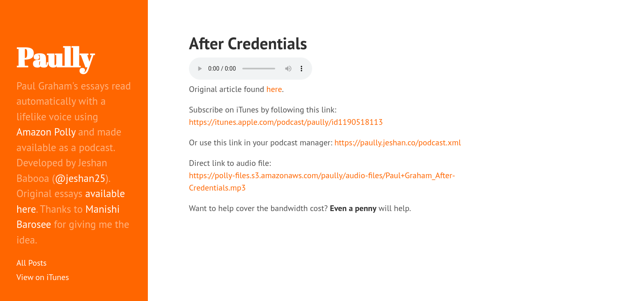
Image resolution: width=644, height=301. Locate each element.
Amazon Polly (46, 132)
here (274, 89)
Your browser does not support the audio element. (251, 69)
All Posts (32, 263)
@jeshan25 (80, 178)
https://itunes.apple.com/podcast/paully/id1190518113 (286, 122)
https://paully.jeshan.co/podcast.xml (398, 142)
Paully (55, 57)
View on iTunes (43, 277)
